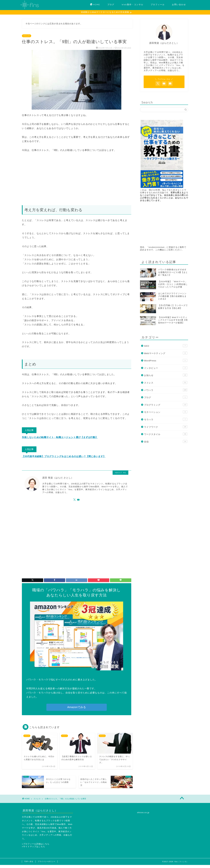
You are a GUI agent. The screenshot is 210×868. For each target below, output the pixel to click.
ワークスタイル (166, 434)
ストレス (27, 36)
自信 (166, 442)
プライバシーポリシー (47, 862)
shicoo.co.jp (143, 813)
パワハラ (166, 390)
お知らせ (166, 375)
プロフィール (158, 5)
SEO (166, 346)
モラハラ (166, 419)
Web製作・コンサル (132, 5)
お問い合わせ (179, 5)
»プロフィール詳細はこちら (36, 844)
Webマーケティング (166, 353)
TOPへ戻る (29, 862)
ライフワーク (166, 427)
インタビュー (166, 368)
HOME (95, 5)
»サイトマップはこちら (33, 847)
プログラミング (166, 405)
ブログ (111, 5)
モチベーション (166, 412)
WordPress (166, 361)
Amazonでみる (76, 707)
